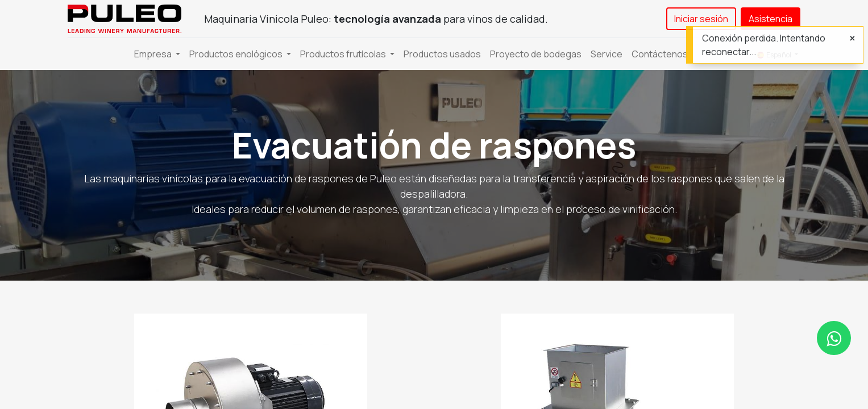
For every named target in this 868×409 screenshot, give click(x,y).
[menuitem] (442, 54)
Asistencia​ (771, 19)
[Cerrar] (852, 38)
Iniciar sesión (701, 19)
